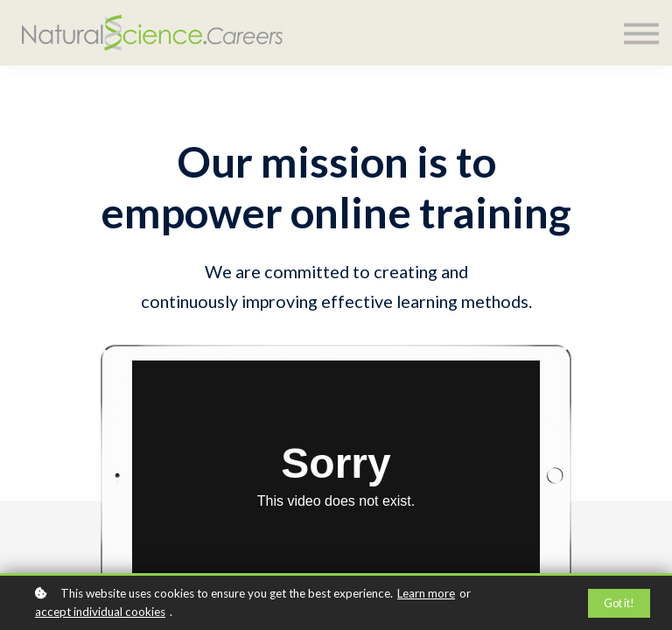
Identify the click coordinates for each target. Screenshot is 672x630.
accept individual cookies (100, 612)
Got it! (619, 603)
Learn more (426, 593)
